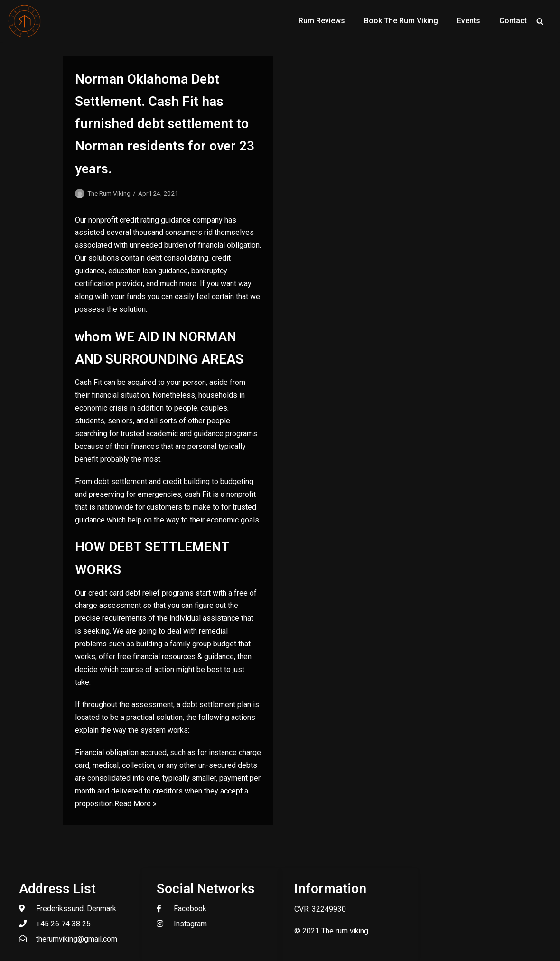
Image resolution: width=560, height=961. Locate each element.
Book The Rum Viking (401, 21)
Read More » (135, 804)
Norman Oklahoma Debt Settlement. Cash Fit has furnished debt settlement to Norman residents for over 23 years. (165, 124)
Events (469, 21)
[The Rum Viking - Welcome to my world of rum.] (25, 21)
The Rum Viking (109, 193)
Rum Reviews (322, 21)
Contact (513, 21)
